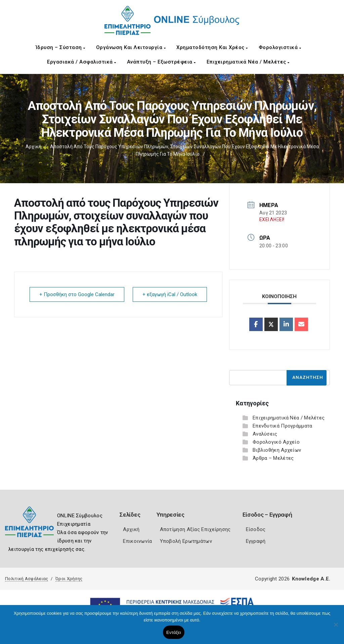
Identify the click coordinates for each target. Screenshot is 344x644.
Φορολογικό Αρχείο (276, 442)
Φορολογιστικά (280, 47)
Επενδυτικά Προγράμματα (283, 426)
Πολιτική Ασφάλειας (27, 579)
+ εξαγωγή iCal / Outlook (170, 294)
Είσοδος (256, 529)
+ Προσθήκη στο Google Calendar (77, 294)
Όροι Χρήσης (69, 579)
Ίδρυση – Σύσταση (60, 47)
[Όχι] (336, 628)
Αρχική (33, 147)
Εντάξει (174, 632)
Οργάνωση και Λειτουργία (131, 47)
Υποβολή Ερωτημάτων (186, 541)
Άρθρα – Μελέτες (273, 458)
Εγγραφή (256, 541)
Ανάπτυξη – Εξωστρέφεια (161, 62)
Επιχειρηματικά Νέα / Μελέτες (248, 62)
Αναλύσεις (265, 434)
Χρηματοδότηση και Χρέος (212, 47)
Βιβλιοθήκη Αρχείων (277, 450)
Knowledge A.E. (311, 579)
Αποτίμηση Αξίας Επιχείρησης (195, 529)
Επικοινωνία (137, 541)
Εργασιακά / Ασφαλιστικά (82, 62)
